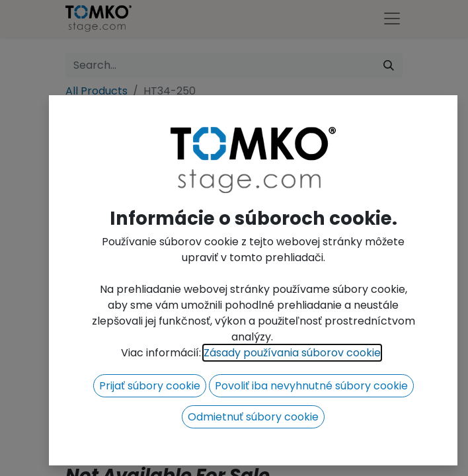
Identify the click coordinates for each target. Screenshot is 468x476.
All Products (97, 91)
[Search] (389, 65)
